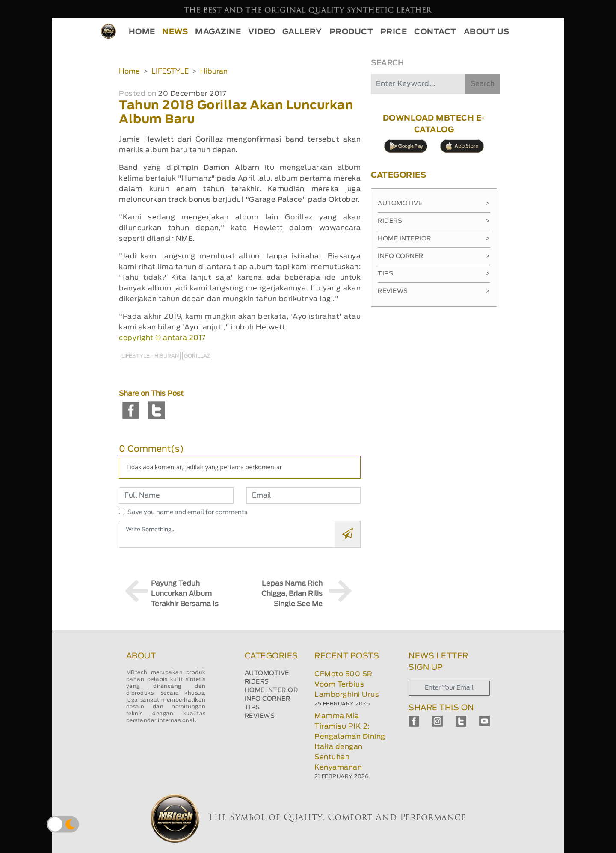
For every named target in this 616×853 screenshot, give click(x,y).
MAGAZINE (218, 32)
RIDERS (257, 682)
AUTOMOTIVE (267, 673)
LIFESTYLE (170, 71)
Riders (434, 221)
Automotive (434, 204)
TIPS (252, 708)
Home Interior (434, 239)
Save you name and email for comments (188, 512)
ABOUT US (487, 32)
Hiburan (214, 71)
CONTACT (435, 32)
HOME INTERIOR (271, 690)
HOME (142, 32)
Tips (434, 274)
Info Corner (434, 256)
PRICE (394, 32)
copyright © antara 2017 (162, 338)
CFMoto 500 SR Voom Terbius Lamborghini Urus (347, 684)
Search (483, 84)
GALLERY (302, 32)
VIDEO (262, 32)
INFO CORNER (268, 699)
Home (129, 71)
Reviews (434, 291)
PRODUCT (351, 32)
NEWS (175, 32)
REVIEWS (260, 716)
